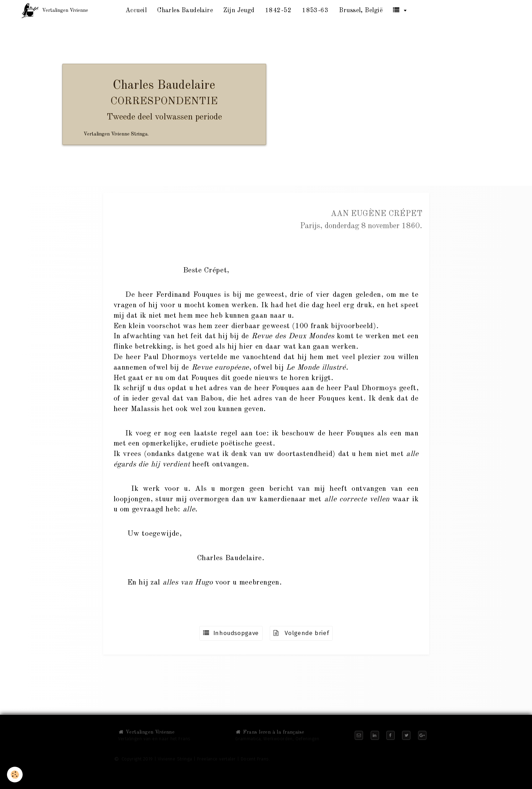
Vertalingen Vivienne (147, 732)
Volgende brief (301, 633)
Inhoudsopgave (231, 633)
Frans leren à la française (270, 732)
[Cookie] (15, 775)
